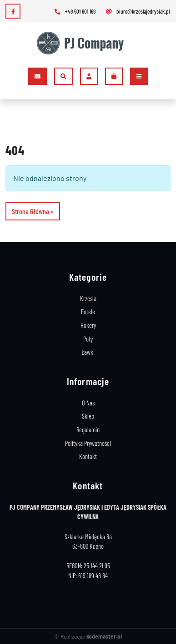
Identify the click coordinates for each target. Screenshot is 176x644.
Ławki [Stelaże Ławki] (88, 352)
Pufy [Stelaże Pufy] (88, 339)
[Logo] (84, 43)
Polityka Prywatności (88, 443)
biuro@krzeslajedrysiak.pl (137, 11)
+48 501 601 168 (74, 11)
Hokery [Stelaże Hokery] (88, 325)
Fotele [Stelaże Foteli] (88, 312)
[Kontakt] (38, 76)
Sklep (88, 416)
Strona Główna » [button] (33, 211)
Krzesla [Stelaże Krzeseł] (88, 299)
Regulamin (88, 430)
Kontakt (88, 456)
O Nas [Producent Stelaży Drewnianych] (88, 403)
